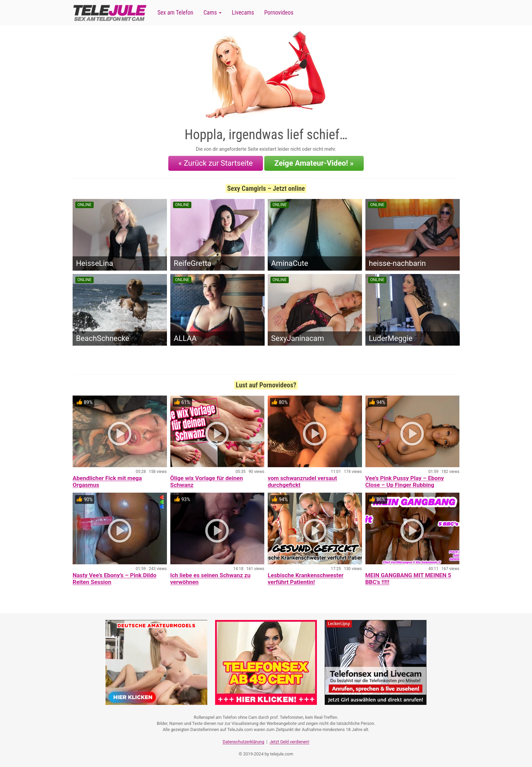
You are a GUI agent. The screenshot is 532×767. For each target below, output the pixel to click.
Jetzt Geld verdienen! (289, 742)
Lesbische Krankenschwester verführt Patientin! (306, 579)
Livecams (243, 13)
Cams (213, 13)
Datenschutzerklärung (243, 742)
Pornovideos (279, 13)
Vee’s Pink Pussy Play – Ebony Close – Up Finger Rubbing (405, 481)
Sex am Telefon (175, 13)
